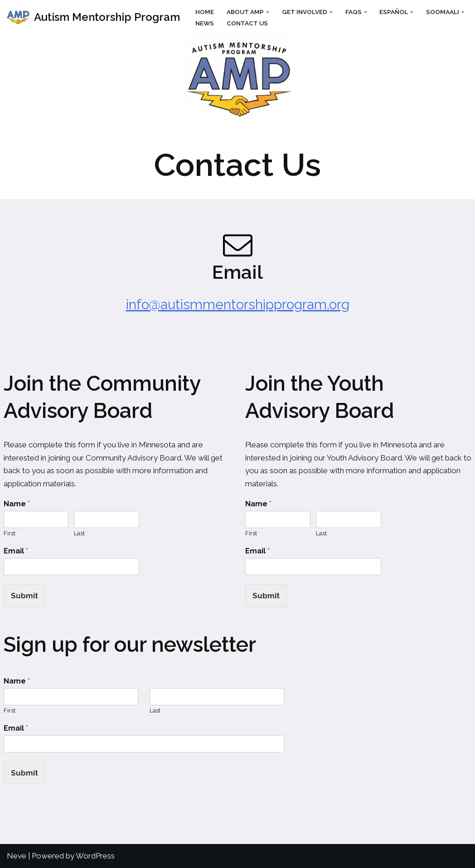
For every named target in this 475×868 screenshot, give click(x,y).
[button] (268, 12)
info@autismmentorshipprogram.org (238, 304)
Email (16, 551)
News (205, 23)
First (10, 533)
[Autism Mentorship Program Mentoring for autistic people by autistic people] (93, 17)
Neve (17, 856)
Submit (24, 596)
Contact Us (247, 23)
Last (79, 533)
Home (205, 12)
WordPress (95, 856)
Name (17, 504)
